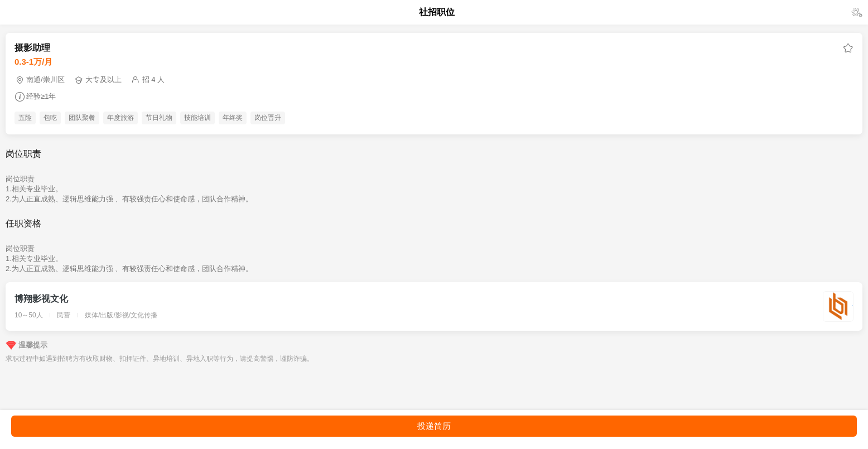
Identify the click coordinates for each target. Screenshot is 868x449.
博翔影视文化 (41, 299)
